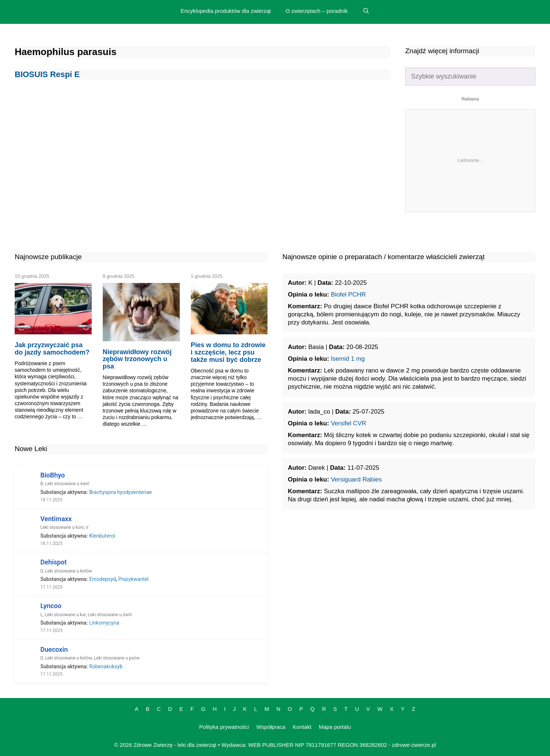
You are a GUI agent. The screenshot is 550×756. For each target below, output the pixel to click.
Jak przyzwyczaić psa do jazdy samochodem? (52, 349)
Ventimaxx (56, 519)
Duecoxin (54, 649)
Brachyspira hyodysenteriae (121, 492)
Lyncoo (51, 606)
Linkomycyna (104, 623)
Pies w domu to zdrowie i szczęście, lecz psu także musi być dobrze (228, 352)
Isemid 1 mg (348, 359)
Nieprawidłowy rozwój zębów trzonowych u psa (137, 359)
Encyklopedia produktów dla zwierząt (226, 11)
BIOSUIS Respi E (47, 74)
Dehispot (54, 562)
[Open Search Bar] (366, 11)
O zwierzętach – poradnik (316, 11)
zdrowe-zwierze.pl (414, 745)
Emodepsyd (103, 579)
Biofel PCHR (348, 295)
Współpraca (271, 727)
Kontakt (302, 727)
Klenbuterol (102, 536)
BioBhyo (53, 475)
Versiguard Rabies (356, 479)
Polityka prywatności (224, 727)
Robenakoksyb (106, 666)
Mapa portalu (335, 727)
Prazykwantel (133, 579)
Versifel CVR (349, 423)
